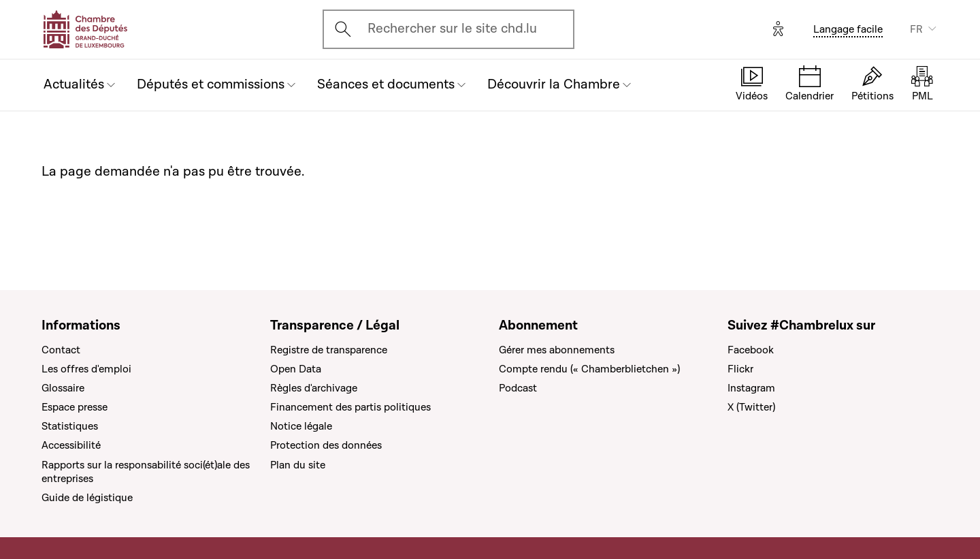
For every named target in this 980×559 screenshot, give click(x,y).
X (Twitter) (751, 407)
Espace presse (75, 407)
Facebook (751, 350)
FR (916, 29)
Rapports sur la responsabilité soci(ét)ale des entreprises (146, 472)
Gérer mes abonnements (557, 350)
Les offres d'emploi (86, 369)
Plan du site (298, 465)
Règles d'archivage (314, 388)
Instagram (751, 388)
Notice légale (301, 426)
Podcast (518, 388)
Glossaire (63, 388)
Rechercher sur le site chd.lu (452, 29)
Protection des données (326, 445)
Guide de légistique (87, 498)
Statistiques (70, 426)
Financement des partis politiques (350, 407)
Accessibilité (71, 445)
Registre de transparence (329, 350)
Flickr (740, 369)
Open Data (296, 369)
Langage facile (848, 29)
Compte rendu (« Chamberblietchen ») (589, 369)
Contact (61, 350)
